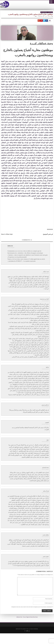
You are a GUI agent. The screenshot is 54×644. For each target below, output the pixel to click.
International (44, 12)
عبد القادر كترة (48, 16)
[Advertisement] (28, 216)
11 (35, 16)
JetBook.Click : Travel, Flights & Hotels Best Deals (27, 617)
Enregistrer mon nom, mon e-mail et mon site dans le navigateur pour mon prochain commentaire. (31, 607)
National (50, 12)
